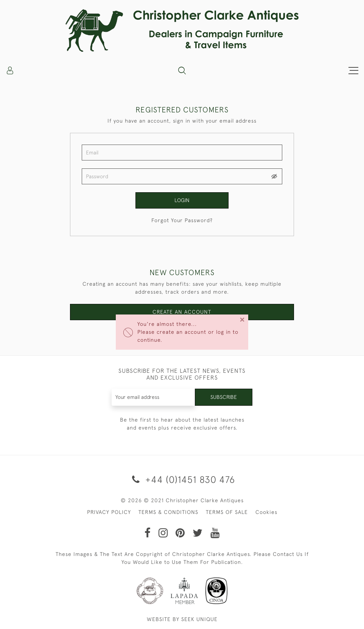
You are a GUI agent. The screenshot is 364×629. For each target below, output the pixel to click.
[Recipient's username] (154, 397)
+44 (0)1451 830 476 (182, 479)
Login (182, 200)
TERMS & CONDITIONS (168, 512)
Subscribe (224, 397)
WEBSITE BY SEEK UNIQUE (182, 619)
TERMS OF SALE (227, 512)
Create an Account (182, 312)
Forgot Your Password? (182, 220)
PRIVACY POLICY (109, 512)
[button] (182, 70)
